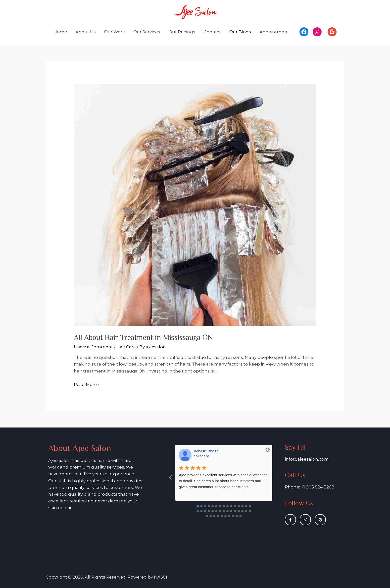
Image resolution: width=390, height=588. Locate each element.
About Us (86, 32)
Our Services (147, 32)
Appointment (274, 32)
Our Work (115, 32)
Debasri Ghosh (206, 451)
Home (60, 32)
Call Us (295, 475)
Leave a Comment (94, 347)
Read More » (87, 384)
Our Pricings (182, 32)
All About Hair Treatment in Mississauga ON (143, 337)
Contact (212, 32)
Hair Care (127, 347)
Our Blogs (240, 32)
